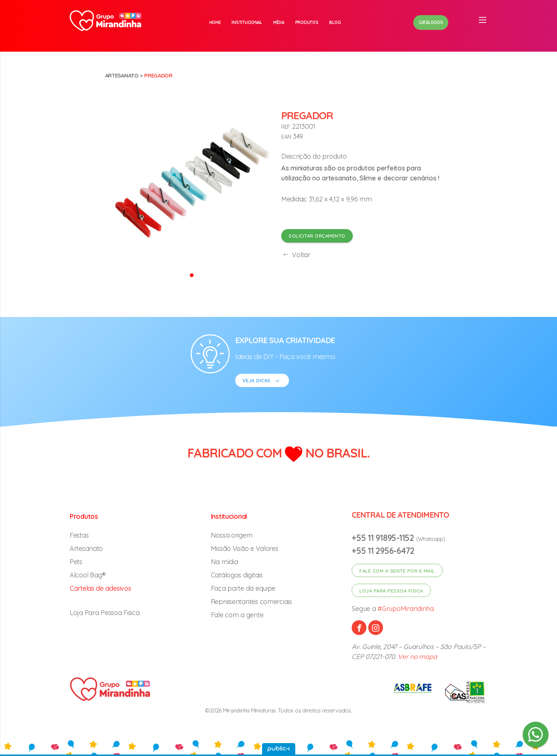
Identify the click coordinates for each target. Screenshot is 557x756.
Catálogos (431, 22)
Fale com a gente (237, 615)
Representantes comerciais (251, 602)
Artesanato (122, 75)
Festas (79, 535)
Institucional (247, 22)
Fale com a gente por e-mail (397, 571)
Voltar (296, 255)
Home (215, 22)
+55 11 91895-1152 (384, 538)
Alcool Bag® (88, 575)
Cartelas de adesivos (100, 588)
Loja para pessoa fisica (391, 591)
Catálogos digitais (237, 575)
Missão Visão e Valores (245, 548)
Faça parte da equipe (243, 588)
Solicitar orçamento (317, 236)
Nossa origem (232, 535)
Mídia (279, 22)
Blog (335, 22)
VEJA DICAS (262, 381)
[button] (192, 275)
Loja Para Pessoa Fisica (105, 613)
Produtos (307, 22)
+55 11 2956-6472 (383, 551)
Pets (76, 562)
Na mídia (224, 562)
